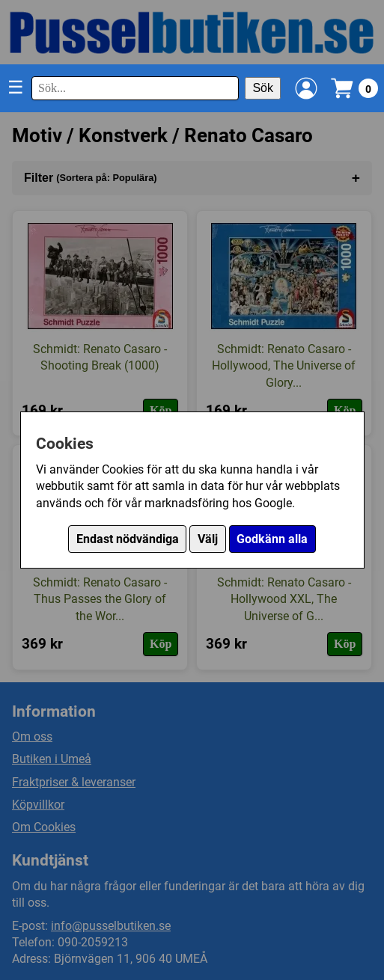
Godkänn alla (272, 539)
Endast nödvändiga (128, 539)
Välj (208, 539)
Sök (263, 88)
